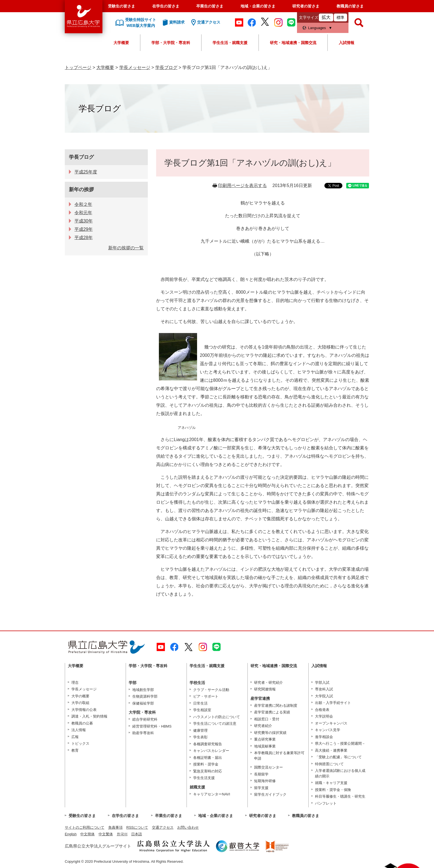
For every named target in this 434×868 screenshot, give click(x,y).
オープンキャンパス (331, 723)
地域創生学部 (143, 690)
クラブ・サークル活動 (211, 690)
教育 (75, 750)
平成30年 (84, 221)
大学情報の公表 (84, 710)
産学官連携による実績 (272, 712)
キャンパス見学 (328, 730)
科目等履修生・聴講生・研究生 (340, 796)
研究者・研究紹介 (268, 683)
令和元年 (83, 213)
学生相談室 (202, 710)
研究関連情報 (265, 689)
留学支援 (261, 788)
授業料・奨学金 (206, 764)
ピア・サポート (206, 696)
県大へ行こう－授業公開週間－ (340, 743)
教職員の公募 (82, 723)
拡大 (326, 17)
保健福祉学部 (143, 703)
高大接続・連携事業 (331, 750)
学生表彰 (200, 737)
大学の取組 (80, 703)
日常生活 (200, 703)
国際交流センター (268, 767)
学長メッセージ (135, 67)
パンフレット (326, 803)
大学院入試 (324, 696)
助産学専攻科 (143, 733)
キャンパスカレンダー (211, 751)
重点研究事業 (265, 739)
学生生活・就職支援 (230, 43)
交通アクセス (163, 827)
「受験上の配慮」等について (338, 757)
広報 (75, 737)
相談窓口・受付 (267, 719)
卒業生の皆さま (210, 6)
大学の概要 (80, 696)
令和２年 (83, 204)
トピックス (80, 743)
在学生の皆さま (166, 6)
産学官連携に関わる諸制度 (276, 706)
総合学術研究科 (145, 719)
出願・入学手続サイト (333, 703)
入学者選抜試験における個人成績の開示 (340, 773)
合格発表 (322, 710)
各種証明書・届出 (208, 758)
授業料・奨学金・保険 (333, 790)
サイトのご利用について (85, 827)
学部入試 (322, 683)
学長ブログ (166, 67)
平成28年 (84, 238)
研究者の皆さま (306, 6)
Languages (317, 28)
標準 (340, 17)
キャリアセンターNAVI (212, 794)
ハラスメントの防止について (217, 717)
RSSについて (137, 827)
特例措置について (329, 764)
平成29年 (84, 229)
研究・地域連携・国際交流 (293, 43)
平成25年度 (86, 172)
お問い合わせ (188, 827)
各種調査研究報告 (208, 744)
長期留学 (261, 774)
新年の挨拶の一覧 (126, 248)
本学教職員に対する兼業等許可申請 (279, 756)
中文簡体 (87, 834)
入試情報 (347, 43)
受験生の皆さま (122, 6)
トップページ (78, 67)
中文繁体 (106, 834)
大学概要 (121, 43)
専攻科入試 (324, 689)
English (71, 834)
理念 (75, 683)
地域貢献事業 (265, 746)
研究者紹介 (263, 726)
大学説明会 (324, 716)
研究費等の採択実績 (270, 733)
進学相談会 (324, 737)
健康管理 (200, 730)
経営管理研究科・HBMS (152, 726)
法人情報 (79, 730)
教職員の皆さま (350, 6)
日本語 (137, 834)
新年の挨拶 (81, 190)
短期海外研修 (265, 781)
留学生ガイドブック (270, 794)
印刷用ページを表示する (242, 185)
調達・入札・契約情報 (89, 716)
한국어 (122, 834)
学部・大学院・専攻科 (171, 43)
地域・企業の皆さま (258, 6)
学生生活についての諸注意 (215, 724)
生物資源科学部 (145, 696)
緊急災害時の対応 (208, 771)
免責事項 (115, 827)
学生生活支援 (204, 778)
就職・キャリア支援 (331, 783)
